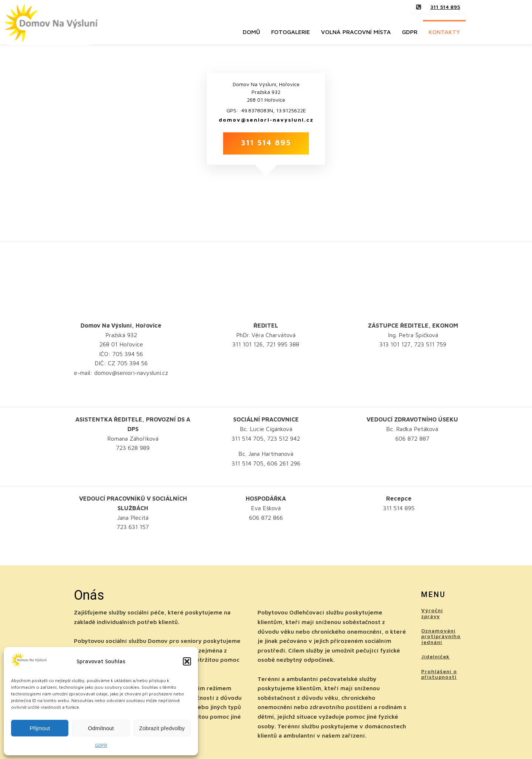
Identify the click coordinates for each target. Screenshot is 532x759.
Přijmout (40, 728)
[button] (187, 661)
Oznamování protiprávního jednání (441, 636)
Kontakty (444, 32)
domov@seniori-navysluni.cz (266, 120)
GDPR (101, 745)
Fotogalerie (291, 32)
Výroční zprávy (432, 613)
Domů (251, 32)
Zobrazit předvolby (162, 728)
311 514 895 (445, 7)
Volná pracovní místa (356, 32)
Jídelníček (435, 656)
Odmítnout (101, 728)
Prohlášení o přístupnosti (439, 674)
